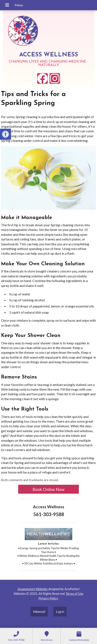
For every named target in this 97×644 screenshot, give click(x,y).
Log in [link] (60, 611)
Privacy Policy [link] (48, 598)
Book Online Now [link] (48, 489)
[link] (5, 134)
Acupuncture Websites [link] (33, 589)
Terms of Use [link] (74, 593)
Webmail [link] (39, 611)
